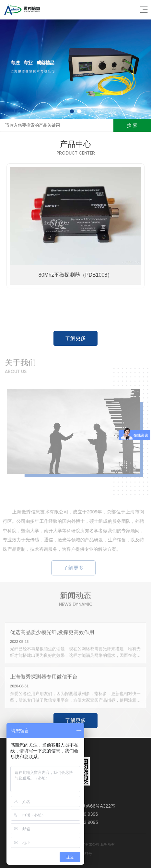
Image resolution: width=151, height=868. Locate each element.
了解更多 (75, 338)
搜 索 (132, 125)
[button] (72, 111)
